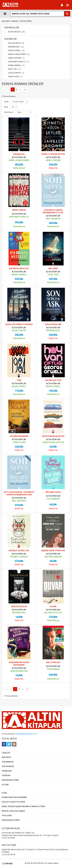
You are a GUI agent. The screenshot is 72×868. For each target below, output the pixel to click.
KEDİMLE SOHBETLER (19, 551)
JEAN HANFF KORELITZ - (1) (18, 62)
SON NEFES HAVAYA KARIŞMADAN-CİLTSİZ (53, 211)
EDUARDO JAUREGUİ (19, 557)
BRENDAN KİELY (53, 331)
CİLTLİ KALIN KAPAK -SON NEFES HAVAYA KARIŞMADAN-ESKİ (19, 493)
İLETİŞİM (5, 785)
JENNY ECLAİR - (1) (15, 77)
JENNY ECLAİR (19, 442)
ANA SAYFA (6, 21)
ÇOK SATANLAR (8, 766)
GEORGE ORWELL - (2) (16, 51)
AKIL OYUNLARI (53, 662)
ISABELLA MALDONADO (19, 160)
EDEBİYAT (15, 21)
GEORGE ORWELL (19, 386)
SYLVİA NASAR (53, 669)
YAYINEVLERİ (7, 771)
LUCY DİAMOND (53, 499)
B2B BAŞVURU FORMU (10, 780)
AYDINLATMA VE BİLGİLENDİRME (14, 797)
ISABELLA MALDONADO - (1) (19, 54)
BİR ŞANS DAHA (53, 492)
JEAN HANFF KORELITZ (19, 217)
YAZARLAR (6, 775)
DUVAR (53, 606)
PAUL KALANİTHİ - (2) (16, 43)
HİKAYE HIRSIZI (19, 210)
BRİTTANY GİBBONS (53, 557)
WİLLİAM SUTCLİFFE (53, 613)
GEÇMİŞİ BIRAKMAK (19, 436)
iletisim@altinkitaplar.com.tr (27, 734)
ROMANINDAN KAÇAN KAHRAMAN (19, 664)
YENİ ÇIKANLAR (8, 762)
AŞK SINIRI (53, 268)
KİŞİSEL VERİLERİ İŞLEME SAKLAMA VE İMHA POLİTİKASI (24, 806)
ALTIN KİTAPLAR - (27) (16, 32)
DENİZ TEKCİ (53, 275)
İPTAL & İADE (7, 816)
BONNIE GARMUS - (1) (16, 65)
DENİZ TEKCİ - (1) (14, 69)
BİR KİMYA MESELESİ (19, 268)
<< (4, 90)
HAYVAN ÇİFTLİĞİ (53, 380)
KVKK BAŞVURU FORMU (11, 820)
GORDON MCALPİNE (19, 671)
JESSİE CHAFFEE (19, 331)
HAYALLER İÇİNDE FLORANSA (19, 324)
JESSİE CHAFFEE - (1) (16, 73)
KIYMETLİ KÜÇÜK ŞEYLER (53, 154)
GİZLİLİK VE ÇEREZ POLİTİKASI (13, 802)
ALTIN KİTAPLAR (19, 157)
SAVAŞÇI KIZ (19, 154)
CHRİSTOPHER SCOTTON (53, 442)
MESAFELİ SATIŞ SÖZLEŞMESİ (13, 811)
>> (25, 90)
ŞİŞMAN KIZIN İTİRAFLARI (53, 551)
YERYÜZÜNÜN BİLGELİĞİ (53, 436)
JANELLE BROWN (53, 160)
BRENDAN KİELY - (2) (16, 47)
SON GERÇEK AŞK (53, 324)
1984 (19, 380)
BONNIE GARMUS (19, 275)
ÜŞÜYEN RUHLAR (19, 606)
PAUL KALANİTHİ (53, 219)
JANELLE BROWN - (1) (16, 58)
